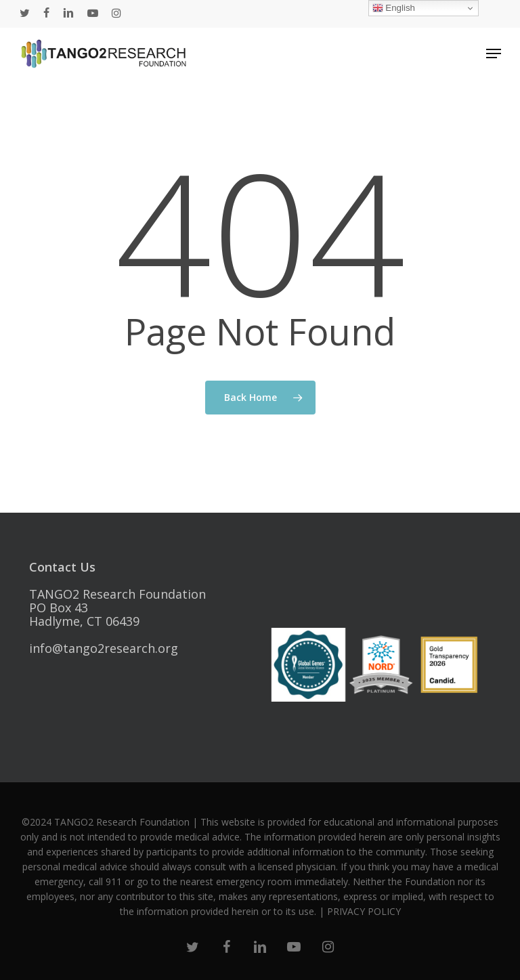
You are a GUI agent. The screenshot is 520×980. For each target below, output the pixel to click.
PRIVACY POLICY (364, 911)
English (394, 8)
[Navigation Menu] (494, 54)
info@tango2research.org (104, 648)
